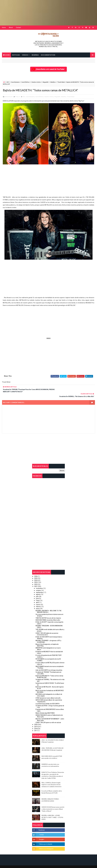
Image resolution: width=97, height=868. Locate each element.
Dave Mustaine (15, 82)
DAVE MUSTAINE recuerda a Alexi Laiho (48, 615)
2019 (36, 722)
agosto (38, 590)
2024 (36, 576)
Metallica (53, 82)
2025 (36, 574)
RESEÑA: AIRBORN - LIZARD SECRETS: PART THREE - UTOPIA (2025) (52, 813)
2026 (36, 572)
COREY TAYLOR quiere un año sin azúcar (48, 718)
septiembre (40, 588)
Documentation (48, 55)
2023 (36, 578)
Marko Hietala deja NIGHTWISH (45, 709)
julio (37, 592)
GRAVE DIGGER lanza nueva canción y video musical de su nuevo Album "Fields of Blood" (53, 804)
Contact (18, 27)
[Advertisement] (48, 12)
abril (37, 598)
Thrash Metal (61, 82)
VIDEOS (25, 55)
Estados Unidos (36, 82)
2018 (36, 724)
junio (37, 594)
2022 (36, 580)
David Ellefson (26, 82)
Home (4, 27)
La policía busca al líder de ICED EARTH (48, 699)
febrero (38, 602)
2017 (36, 726)
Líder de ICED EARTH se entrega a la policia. (49, 666)
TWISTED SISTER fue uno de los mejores (48, 613)
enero (38, 604)
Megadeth (46, 82)
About (11, 27)
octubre (38, 586)
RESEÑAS (35, 55)
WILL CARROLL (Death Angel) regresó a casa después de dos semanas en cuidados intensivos (51, 780)
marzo (38, 600)
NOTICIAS (16, 55)
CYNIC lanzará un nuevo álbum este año (48, 693)
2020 (36, 720)
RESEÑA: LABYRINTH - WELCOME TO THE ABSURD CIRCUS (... (48, 607)
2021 (8, 82)
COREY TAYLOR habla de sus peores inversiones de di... (47, 629)
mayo (38, 596)
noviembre (39, 584)
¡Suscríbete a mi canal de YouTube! (48, 69)
